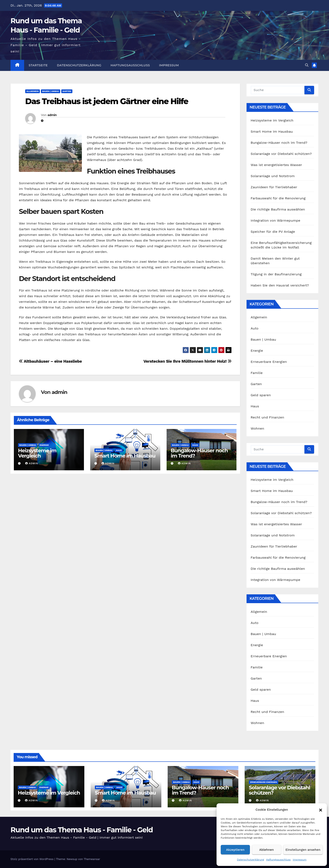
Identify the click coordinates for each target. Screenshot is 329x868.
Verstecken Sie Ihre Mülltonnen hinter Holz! (188, 361)
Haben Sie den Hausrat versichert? (280, 285)
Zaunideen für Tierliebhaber (274, 187)
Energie (44, 445)
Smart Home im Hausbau (125, 456)
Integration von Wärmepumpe (276, 220)
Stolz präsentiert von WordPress (32, 859)
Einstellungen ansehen (303, 850)
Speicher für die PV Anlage (273, 232)
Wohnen (258, 428)
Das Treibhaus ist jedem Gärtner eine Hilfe (107, 101)
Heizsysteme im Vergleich (37, 453)
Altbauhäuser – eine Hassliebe (50, 361)
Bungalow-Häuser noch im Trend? (199, 453)
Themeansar (92, 859)
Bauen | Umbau (51, 91)
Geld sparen (261, 395)
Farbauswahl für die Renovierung (278, 198)
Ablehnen (267, 850)
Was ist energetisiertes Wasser (276, 165)
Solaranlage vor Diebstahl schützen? (281, 154)
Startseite (38, 65)
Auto (255, 328)
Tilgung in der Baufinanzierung (276, 274)
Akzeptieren (235, 850)
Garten (67, 91)
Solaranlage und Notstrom (273, 176)
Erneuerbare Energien (269, 362)
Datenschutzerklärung (250, 860)
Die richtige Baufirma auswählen (278, 209)
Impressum (300, 860)
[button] (321, 810)
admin (52, 115)
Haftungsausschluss (278, 860)
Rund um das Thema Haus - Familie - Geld (82, 830)
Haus (119, 450)
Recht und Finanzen (268, 417)
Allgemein (33, 91)
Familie (257, 373)
